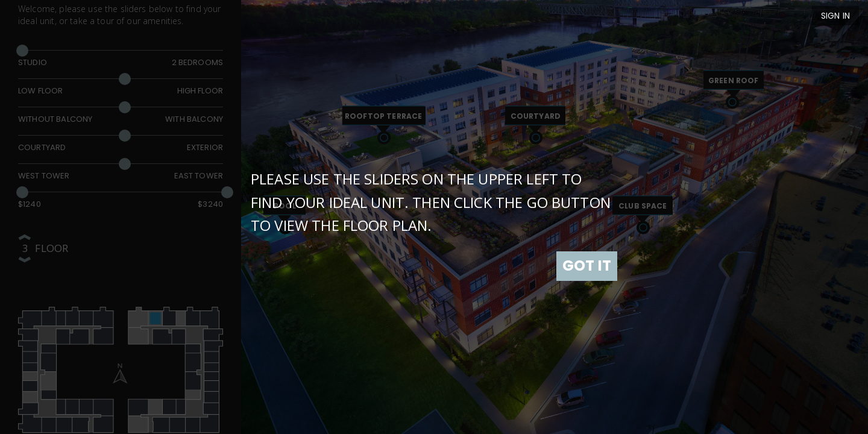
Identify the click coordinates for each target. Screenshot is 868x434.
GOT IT (587, 266)
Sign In (835, 16)
